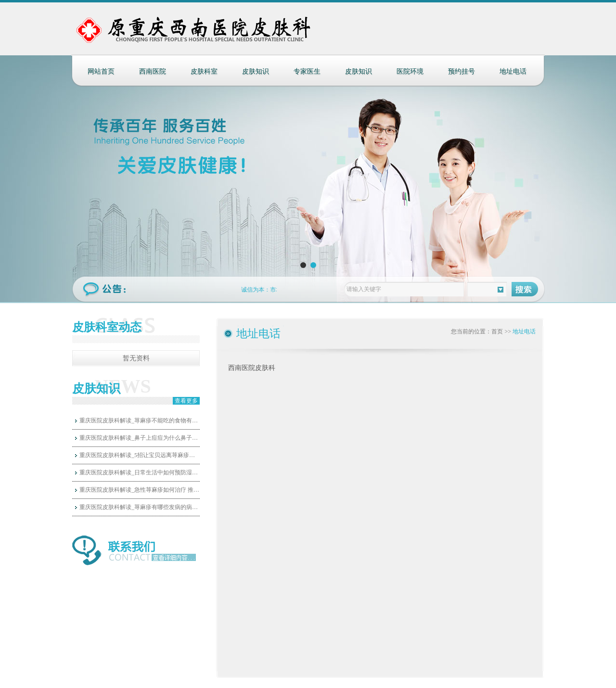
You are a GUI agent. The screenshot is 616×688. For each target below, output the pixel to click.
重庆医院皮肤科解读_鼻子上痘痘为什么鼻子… (139, 438)
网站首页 (101, 71)
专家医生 (307, 71)
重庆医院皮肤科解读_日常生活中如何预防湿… (139, 472)
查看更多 (186, 401)
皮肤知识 (256, 71)
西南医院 (153, 71)
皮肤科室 (204, 71)
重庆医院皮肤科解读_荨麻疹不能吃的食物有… (139, 420)
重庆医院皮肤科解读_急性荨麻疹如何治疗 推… (139, 490)
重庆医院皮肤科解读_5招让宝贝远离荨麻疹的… (140, 455)
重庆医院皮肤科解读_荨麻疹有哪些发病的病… (139, 507)
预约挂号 (462, 71)
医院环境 (410, 71)
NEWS (123, 386)
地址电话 (513, 71)
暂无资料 (136, 358)
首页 (497, 331)
